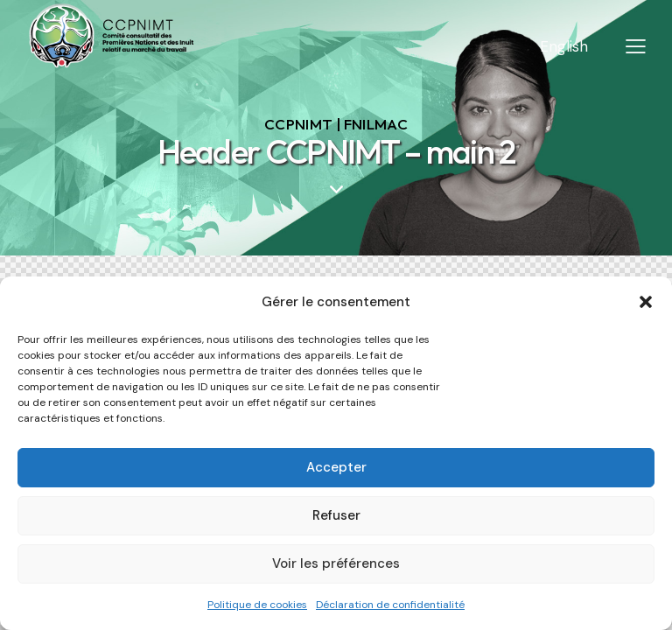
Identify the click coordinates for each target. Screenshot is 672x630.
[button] (646, 302)
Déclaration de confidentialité (390, 605)
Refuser (336, 515)
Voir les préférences (336, 563)
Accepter (336, 467)
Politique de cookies (257, 605)
